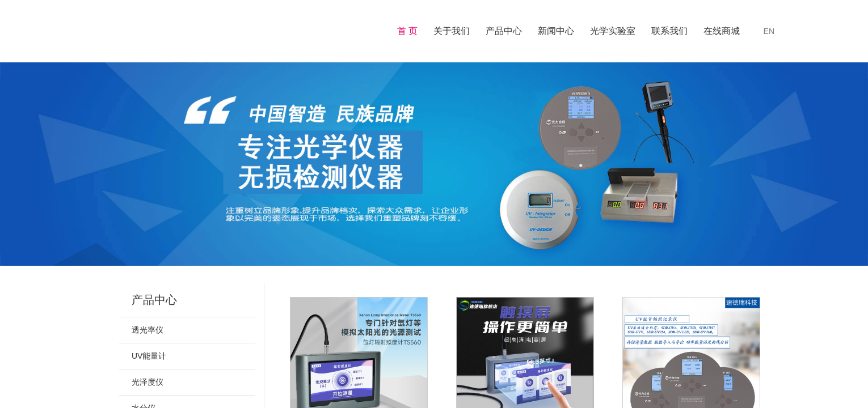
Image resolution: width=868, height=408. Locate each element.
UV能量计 (149, 356)
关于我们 (452, 31)
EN (769, 31)
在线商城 (722, 31)
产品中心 (504, 31)
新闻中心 (556, 31)
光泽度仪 (148, 382)
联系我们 (669, 31)
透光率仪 (148, 330)
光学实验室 (613, 31)
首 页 (407, 31)
